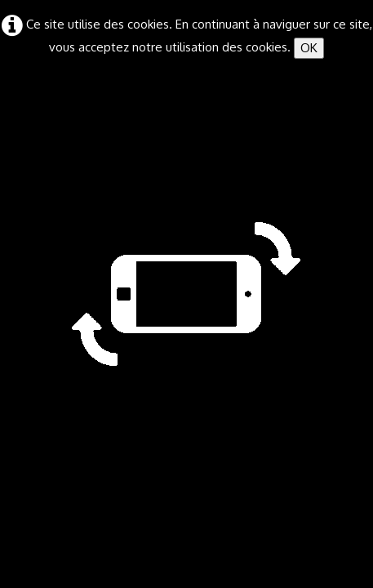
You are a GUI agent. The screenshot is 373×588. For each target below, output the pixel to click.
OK (309, 48)
